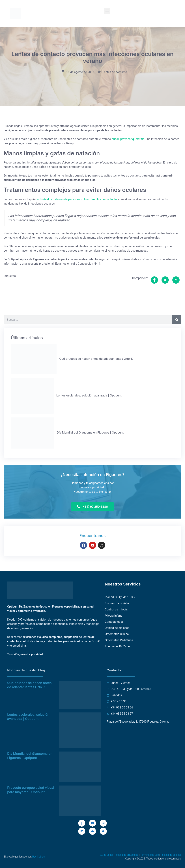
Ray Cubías (39, 857)
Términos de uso (149, 855)
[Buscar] (177, 320)
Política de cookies (171, 855)
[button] (107, 11)
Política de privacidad (127, 855)
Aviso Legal (106, 855)
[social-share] (154, 280)
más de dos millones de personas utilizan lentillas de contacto (77, 199)
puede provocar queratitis (128, 139)
